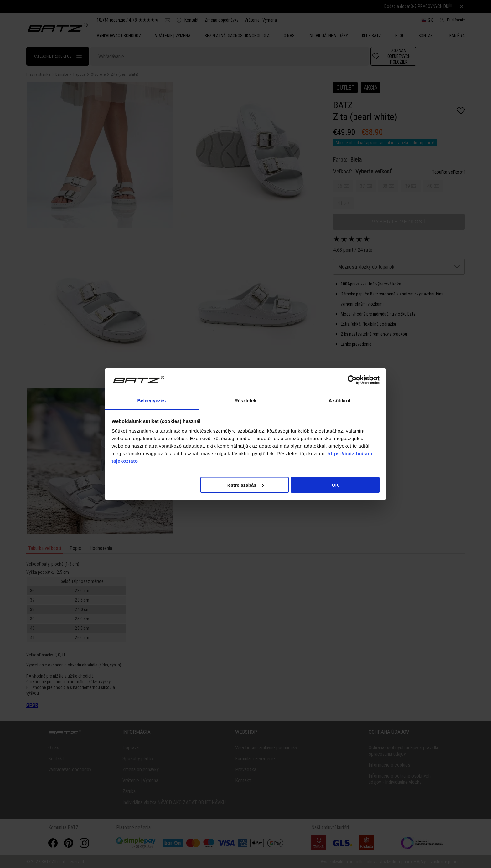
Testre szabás (245, 485)
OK (335, 485)
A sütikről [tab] (339, 401)
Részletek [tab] (246, 401)
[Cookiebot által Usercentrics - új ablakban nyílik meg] (352, 380)
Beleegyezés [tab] (151, 401)
